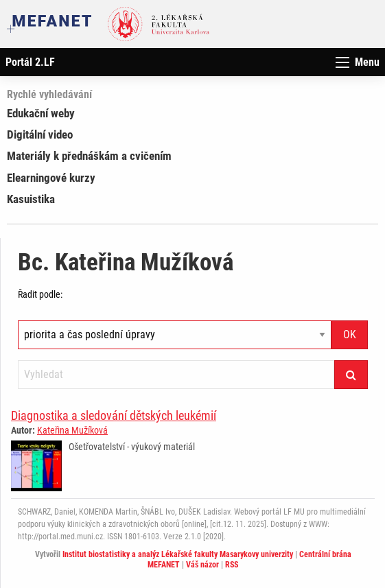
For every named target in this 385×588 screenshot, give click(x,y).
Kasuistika (31, 199)
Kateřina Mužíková (72, 430)
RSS (232, 565)
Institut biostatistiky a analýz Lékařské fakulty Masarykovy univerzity (178, 554)
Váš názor (202, 565)
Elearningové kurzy (51, 178)
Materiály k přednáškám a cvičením (89, 156)
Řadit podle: (40, 294)
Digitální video (40, 134)
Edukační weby (41, 113)
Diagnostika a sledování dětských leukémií (114, 415)
